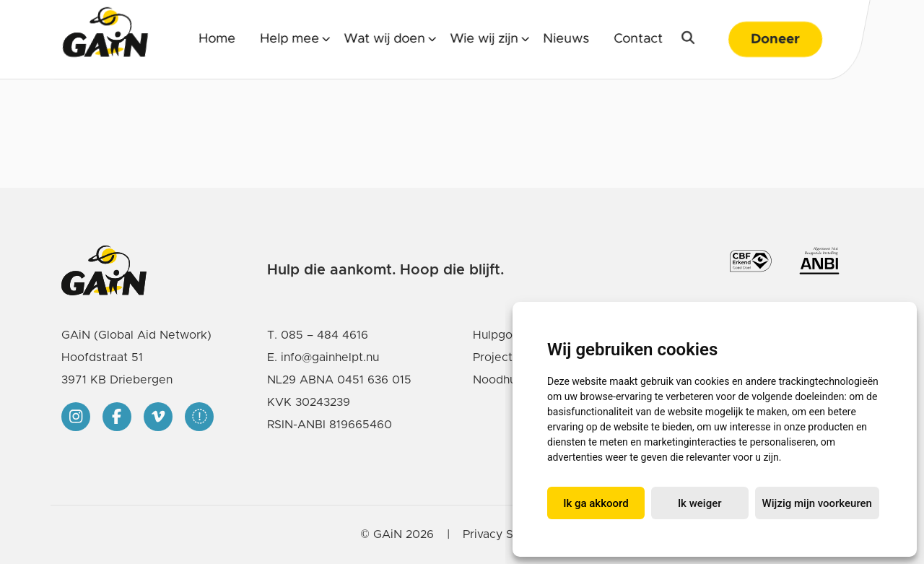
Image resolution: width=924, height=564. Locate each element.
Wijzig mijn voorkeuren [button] (817, 503)
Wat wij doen (384, 39)
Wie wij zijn (484, 39)
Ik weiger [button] (700, 503)
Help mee (289, 39)
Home (217, 39)
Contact (638, 39)
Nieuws (566, 39)
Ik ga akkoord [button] (596, 503)
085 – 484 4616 (324, 335)
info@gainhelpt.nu (330, 357)
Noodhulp (500, 380)
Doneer (775, 39)
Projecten (500, 357)
